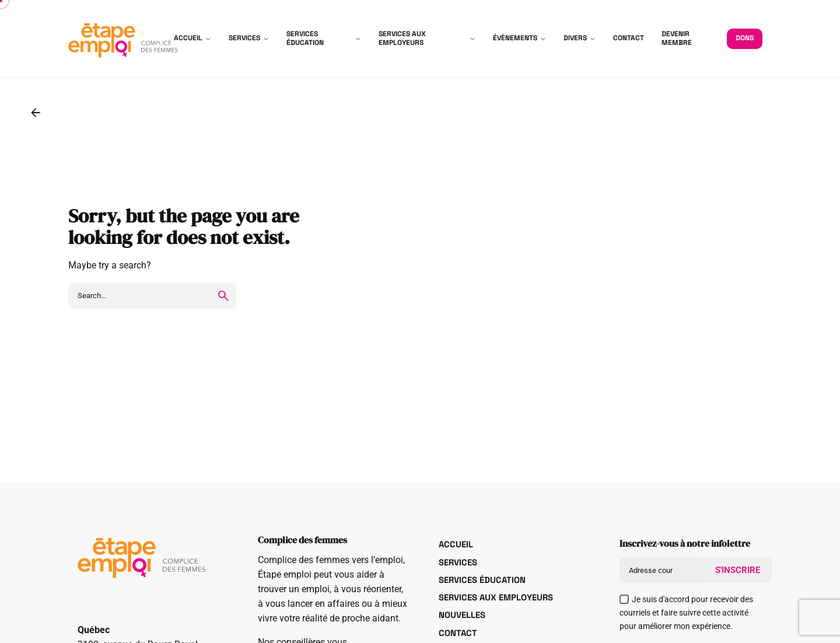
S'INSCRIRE (738, 570)
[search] (223, 296)
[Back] (36, 113)
